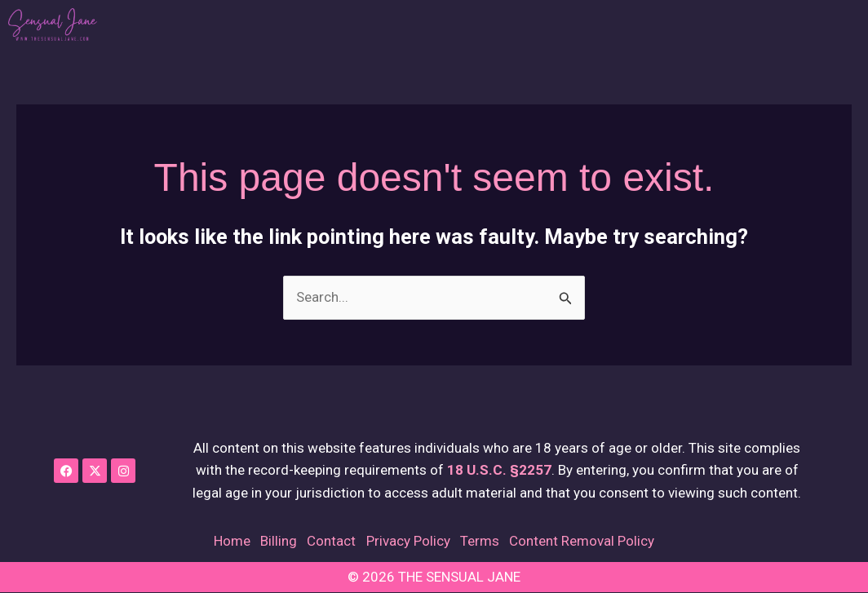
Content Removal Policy (582, 542)
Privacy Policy (408, 542)
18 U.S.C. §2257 (499, 470)
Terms (480, 542)
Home (233, 542)
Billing (279, 542)
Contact (332, 542)
